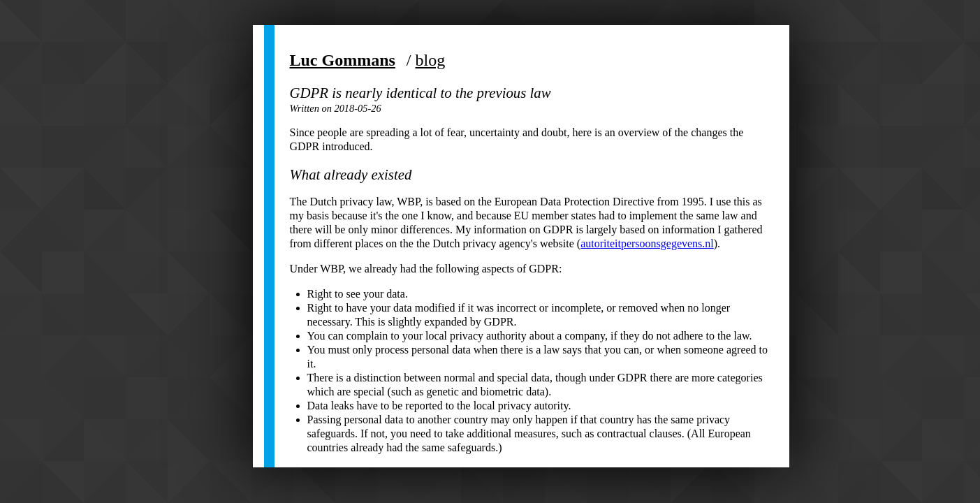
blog (431, 60)
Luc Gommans (343, 60)
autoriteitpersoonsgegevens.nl (647, 243)
